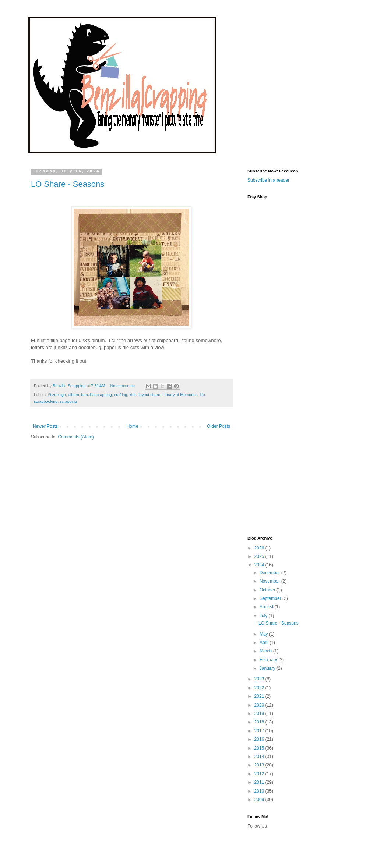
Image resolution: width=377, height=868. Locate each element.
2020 (260, 705)
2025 (260, 556)
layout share (150, 395)
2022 (260, 688)
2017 (260, 731)
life (202, 395)
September (271, 598)
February (269, 660)
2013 (260, 765)
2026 (260, 548)
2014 (260, 757)
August (267, 607)
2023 (260, 679)
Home (133, 426)
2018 (260, 722)
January (268, 668)
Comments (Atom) (76, 437)
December (270, 573)
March (266, 651)
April (265, 643)
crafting (121, 395)
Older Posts (219, 426)
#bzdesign (57, 395)
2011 (260, 782)
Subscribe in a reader (268, 180)
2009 (260, 800)
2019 (260, 714)
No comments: (124, 386)
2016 (260, 739)
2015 (260, 748)
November (270, 581)
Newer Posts (45, 426)
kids (133, 395)
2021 (260, 696)
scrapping (68, 401)
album (73, 395)
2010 (260, 791)
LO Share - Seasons (68, 184)
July (264, 616)
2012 (260, 774)
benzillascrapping (96, 395)
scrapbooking (46, 401)
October (268, 590)
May (264, 634)
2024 (260, 565)
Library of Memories (180, 395)
